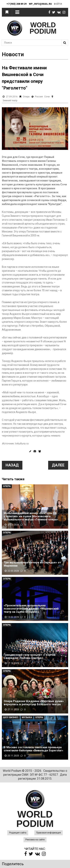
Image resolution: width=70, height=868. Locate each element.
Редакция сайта (18, 833)
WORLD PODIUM (43, 28)
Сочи (47, 97)
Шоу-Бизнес (11, 717)
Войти (58, 4)
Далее (58, 465)
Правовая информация (49, 833)
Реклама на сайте (35, 840)
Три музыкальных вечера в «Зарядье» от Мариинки (32, 564)
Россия (39, 97)
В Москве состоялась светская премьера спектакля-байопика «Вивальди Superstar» (34, 749)
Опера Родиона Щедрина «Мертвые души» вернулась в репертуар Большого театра (34, 703)
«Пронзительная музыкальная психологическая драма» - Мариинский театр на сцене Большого (31, 609)
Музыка (27, 717)
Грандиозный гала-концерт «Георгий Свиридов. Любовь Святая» (30, 656)
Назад (12, 465)
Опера (26, 97)
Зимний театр (10, 101)
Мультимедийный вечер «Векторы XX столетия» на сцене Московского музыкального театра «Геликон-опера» (31, 516)
